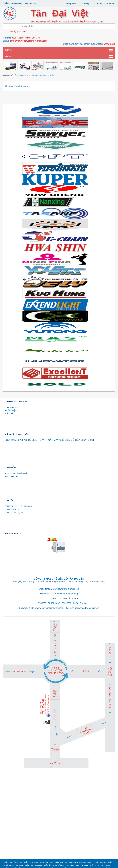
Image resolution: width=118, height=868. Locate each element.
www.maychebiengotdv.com (49, 608)
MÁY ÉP (48, 866)
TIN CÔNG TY (12, 509)
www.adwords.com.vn (89, 608)
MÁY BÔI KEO (59, 866)
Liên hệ (111, 4)
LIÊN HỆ (9, 414)
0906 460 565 (58, 594)
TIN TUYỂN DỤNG (14, 512)
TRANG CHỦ (12, 407)
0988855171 (44, 603)
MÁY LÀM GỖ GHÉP (34, 866)
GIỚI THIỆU (11, 411)
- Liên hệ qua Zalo (16, 32)
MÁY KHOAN (101, 862)
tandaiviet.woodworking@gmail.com (29, 41)
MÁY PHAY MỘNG (85, 862)
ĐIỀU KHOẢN (12, 476)
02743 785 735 (30, 3)
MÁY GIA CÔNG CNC (14, 862)
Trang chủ (71, 4)
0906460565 (16, 3)
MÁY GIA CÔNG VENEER (78, 866)
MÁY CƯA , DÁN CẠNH (34, 862)
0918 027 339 (58, 598)
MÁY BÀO (50, 862)
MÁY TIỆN (95, 866)
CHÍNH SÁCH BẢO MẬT (17, 473)
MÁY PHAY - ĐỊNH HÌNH (65, 862)
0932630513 (68, 603)
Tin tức (99, 4)
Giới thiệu (86, 4)
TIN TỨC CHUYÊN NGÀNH (19, 506)
